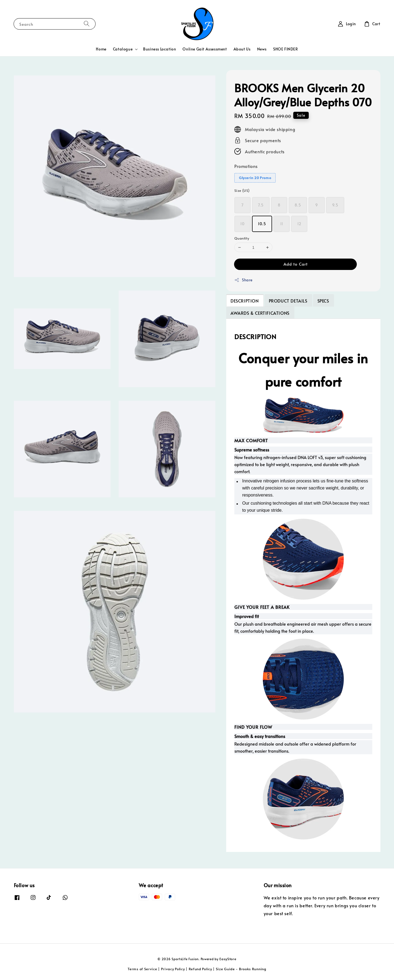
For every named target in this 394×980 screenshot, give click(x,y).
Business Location (160, 49)
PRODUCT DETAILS (288, 301)
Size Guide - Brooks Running (241, 969)
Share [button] (243, 280)
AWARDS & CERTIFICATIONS (260, 313)
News (262, 49)
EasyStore (228, 959)
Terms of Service (142, 969)
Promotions (246, 166)
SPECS (323, 301)
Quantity (242, 238)
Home (101, 49)
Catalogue (123, 49)
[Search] (87, 24)
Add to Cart (296, 264)
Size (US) (242, 190)
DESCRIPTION (245, 301)
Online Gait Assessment (205, 49)
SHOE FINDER (286, 49)
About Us (242, 49)
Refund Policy (200, 969)
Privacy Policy (173, 969)
